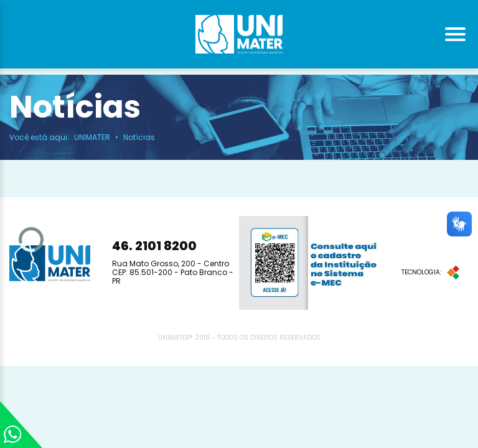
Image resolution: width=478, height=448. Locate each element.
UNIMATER (92, 138)
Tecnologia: (430, 273)
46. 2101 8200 (154, 246)
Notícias (139, 138)
